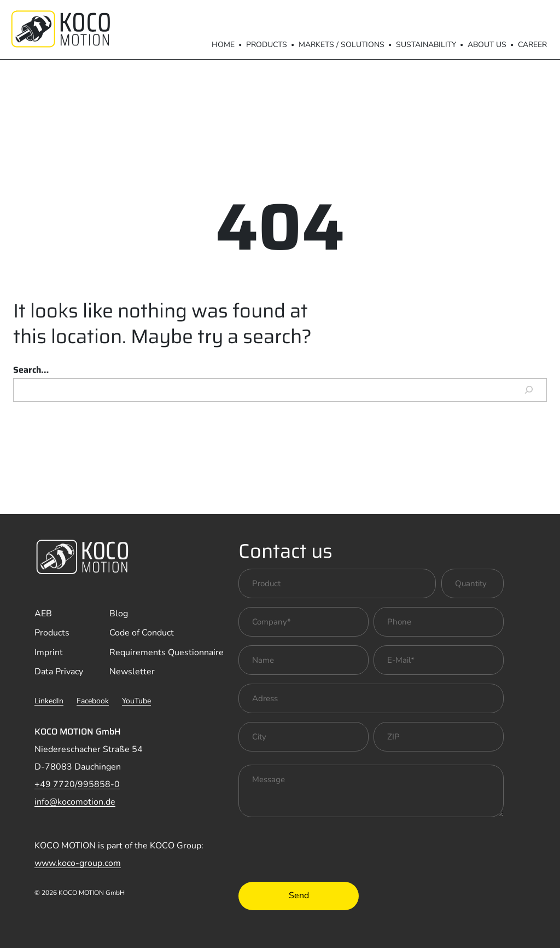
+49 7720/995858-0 (77, 784)
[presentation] (322, 847)
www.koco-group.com (78, 863)
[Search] (529, 390)
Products (267, 45)
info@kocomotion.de (75, 802)
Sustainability (426, 45)
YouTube (136, 701)
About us (487, 45)
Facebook (93, 701)
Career (532, 45)
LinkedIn (49, 701)
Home (223, 45)
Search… (31, 370)
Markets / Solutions (342, 45)
